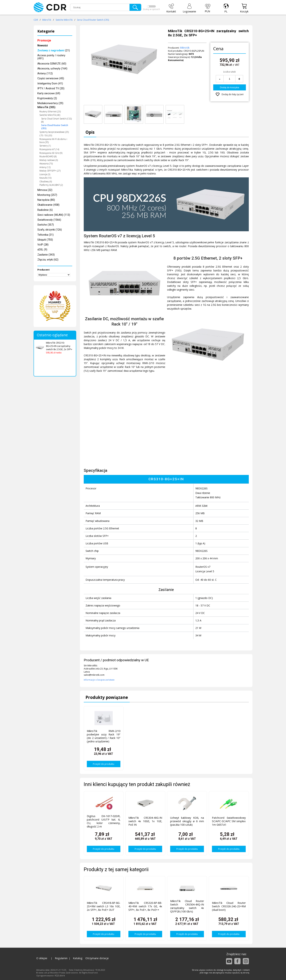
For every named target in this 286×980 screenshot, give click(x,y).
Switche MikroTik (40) (50, 115)
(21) (54, 51)
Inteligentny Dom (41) (50, 84)
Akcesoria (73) (46, 164)
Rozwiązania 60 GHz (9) (51, 153)
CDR (36, 20)
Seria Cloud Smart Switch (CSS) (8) (56, 120)
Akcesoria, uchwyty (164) (52, 69)
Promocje (44, 40)
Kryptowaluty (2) (47, 98)
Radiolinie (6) (45, 210)
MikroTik (47, 20)
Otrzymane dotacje (97, 958)
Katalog (78, 958)
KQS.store (60, 976)
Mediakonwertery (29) (50, 103)
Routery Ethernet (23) (50, 112)
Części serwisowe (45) (51, 78)
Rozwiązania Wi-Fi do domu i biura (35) (53, 141)
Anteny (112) (45, 74)
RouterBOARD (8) (48, 156)
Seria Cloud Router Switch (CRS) (93, 20)
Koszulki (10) (45, 178)
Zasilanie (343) (46, 255)
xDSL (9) (42, 250)
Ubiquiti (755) (45, 240)
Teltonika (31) (46, 235)
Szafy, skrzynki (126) (50, 230)
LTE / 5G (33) (46, 135)
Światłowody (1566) (49, 220)
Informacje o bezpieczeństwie (99, 680)
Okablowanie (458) (48, 205)
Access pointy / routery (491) (51, 57)
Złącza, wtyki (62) (48, 260)
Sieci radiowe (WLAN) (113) (54, 215)
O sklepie (42, 958)
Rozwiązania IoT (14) (49, 149)
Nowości (43, 46)
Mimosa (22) (45, 190)
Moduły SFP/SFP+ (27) (50, 171)
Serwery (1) (45, 146)
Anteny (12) (45, 167)
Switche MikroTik (64, 20)
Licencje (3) (45, 174)
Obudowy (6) (46, 181)
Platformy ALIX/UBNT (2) (51, 185)
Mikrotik (185, 48)
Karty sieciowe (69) (49, 93)
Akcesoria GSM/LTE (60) (52, 64)
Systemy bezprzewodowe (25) (54, 132)
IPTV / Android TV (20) (51, 89)
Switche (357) (46, 225)
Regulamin (61, 958)
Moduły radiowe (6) (49, 160)
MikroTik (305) (46, 107)
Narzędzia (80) (46, 200)
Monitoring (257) (47, 195)
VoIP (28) (43, 245)
